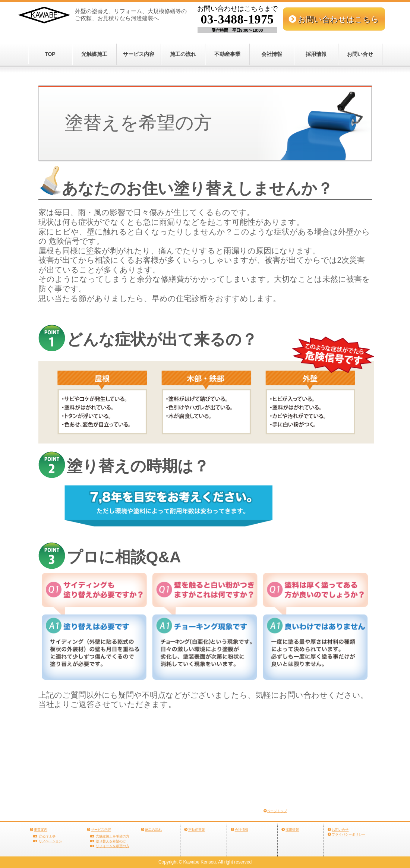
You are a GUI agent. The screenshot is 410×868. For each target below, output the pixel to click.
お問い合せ (360, 54)
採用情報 (316, 54)
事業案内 (41, 830)
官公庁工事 (47, 836)
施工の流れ (183, 54)
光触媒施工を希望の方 (113, 836)
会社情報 (272, 54)
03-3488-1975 (237, 19)
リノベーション (51, 841)
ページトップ (277, 811)
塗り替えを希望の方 (111, 841)
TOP (50, 54)
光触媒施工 (94, 54)
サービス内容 (139, 54)
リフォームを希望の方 (113, 846)
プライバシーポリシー (348, 834)
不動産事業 (227, 54)
